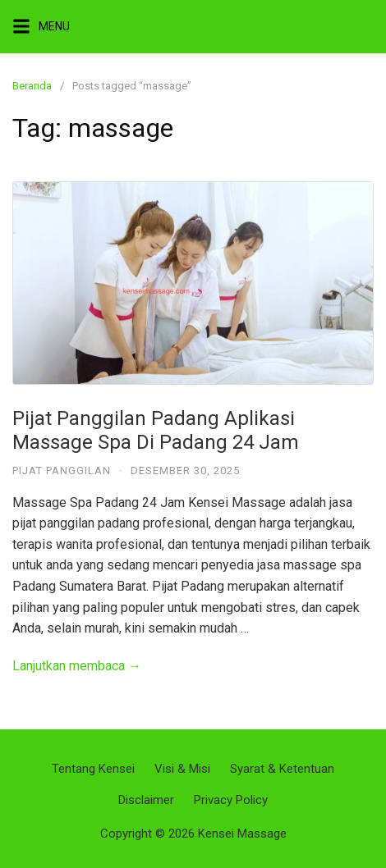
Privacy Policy (231, 800)
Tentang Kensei (93, 769)
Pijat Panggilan (62, 471)
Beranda (32, 86)
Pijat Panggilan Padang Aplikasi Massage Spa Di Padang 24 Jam (156, 430)
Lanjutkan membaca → (77, 666)
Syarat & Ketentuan (282, 769)
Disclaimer (146, 800)
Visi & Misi (182, 769)
